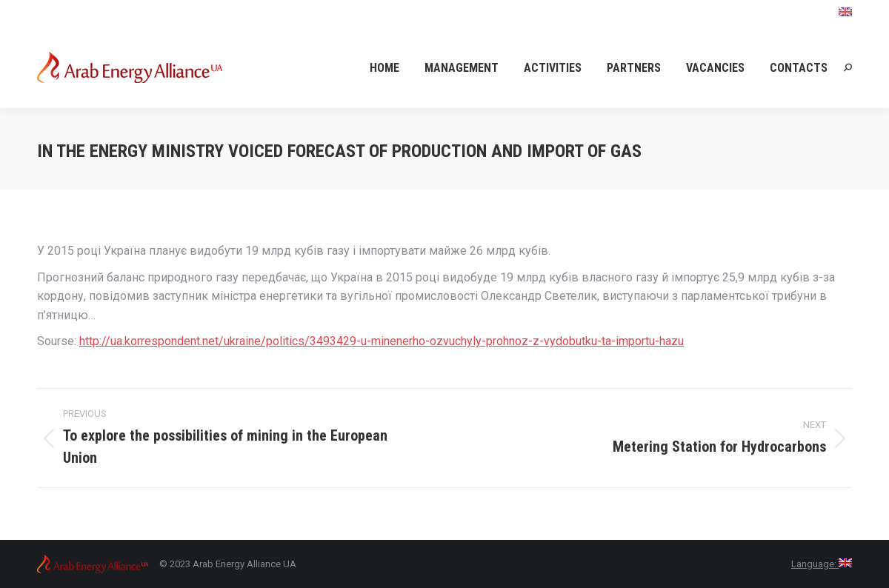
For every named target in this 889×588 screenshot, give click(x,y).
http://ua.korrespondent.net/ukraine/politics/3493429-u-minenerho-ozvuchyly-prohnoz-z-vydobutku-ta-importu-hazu (382, 341)
